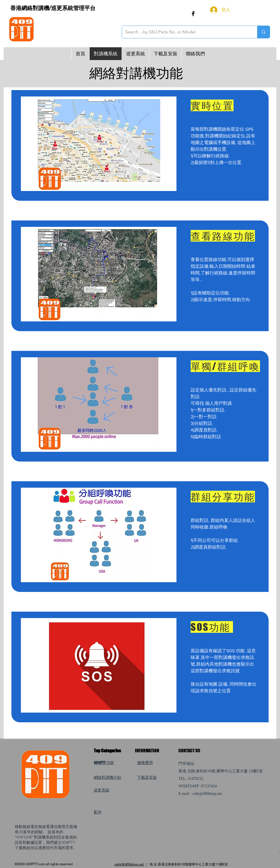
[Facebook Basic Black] (193, 14)
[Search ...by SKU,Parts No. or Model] (185, 32)
